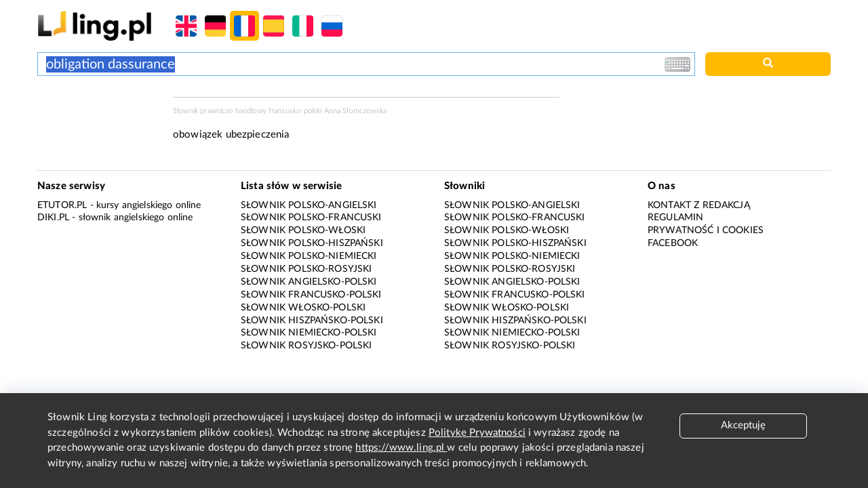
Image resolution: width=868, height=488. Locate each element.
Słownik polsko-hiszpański (312, 243)
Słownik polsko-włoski (303, 230)
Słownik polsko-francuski (311, 218)
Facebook (673, 243)
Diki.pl (53, 218)
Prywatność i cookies (706, 230)
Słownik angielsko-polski (309, 282)
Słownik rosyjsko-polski (306, 346)
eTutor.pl (62, 205)
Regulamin (675, 218)
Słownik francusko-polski (311, 295)
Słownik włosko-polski (303, 308)
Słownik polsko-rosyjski (306, 269)
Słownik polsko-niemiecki (309, 256)
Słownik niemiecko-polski (309, 333)
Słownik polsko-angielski (309, 205)
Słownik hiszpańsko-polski (312, 321)
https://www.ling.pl (401, 448)
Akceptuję (743, 425)
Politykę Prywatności (477, 433)
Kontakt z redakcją (699, 205)
